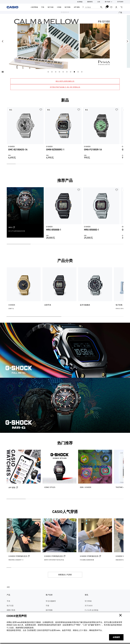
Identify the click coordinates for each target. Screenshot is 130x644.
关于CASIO (120, 2)
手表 (43, 7)
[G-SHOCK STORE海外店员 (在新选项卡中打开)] (24, 542)
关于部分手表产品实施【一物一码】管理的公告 (65, 87)
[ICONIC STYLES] (59, 473)
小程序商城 (34, 7)
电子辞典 (68, 7)
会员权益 (80, 2)
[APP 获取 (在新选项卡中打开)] (24, 473)
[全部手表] (59, 291)
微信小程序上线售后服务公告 (65, 81)
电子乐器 (51, 7)
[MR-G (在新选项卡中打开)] (25, 212)
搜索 (101, 7)
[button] (3, 72)
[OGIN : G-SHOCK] (95, 473)
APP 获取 (77, 7)
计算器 (59, 7)
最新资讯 (90, 2)
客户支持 (107, 2)
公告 (99, 2)
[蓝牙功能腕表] (95, 291)
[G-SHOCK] (24, 291)
